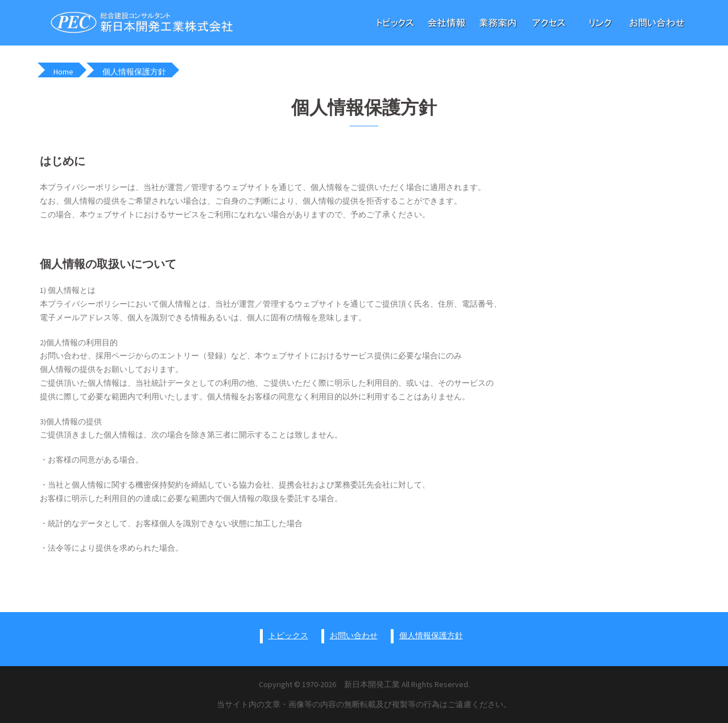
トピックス (288, 635)
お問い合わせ (354, 635)
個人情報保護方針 (431, 635)
